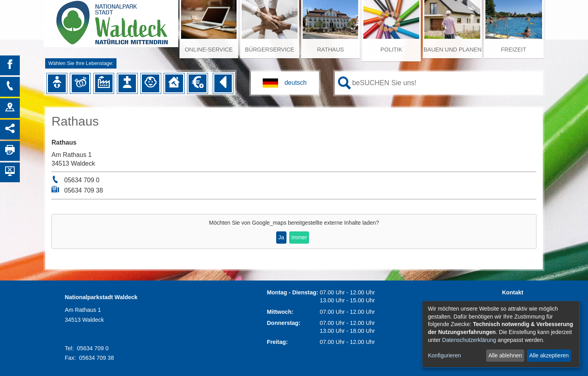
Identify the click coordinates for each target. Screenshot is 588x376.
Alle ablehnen (505, 355)
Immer (299, 237)
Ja (281, 237)
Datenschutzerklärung (469, 340)
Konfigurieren (444, 355)
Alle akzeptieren (549, 355)
